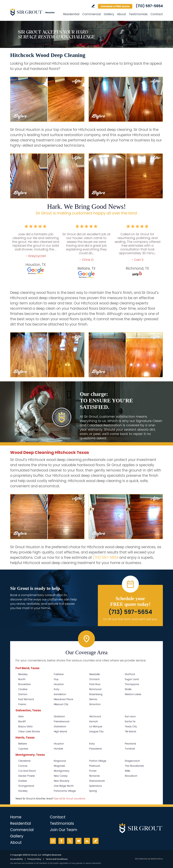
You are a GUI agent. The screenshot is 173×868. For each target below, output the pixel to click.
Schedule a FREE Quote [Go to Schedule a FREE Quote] (115, 6)
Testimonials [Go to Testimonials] (138, 14)
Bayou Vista (25, 726)
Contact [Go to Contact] (157, 14)
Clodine (23, 689)
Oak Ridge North (64, 786)
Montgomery (62, 771)
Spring (93, 791)
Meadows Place (63, 699)
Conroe (23, 766)
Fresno (22, 704)
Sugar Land (132, 679)
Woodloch (131, 776)
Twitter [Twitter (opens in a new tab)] (70, 841)
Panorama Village (65, 791)
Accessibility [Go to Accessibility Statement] (16, 859)
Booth (22, 679)
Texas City (131, 726)
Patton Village (98, 761)
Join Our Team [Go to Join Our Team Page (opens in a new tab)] (64, 830)
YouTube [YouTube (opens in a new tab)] (78, 841)
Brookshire (24, 684)
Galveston (60, 726)
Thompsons (132, 684)
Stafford (130, 674)
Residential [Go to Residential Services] (71, 14)
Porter (93, 771)
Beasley (23, 674)
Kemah (94, 721)
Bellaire (23, 744)
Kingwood (60, 761)
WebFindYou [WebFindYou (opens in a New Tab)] (157, 859)
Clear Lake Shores (29, 731)
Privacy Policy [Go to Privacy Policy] (34, 859)
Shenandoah (97, 781)
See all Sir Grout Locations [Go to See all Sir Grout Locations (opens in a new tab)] (70, 799)
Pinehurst (95, 766)
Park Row (95, 684)
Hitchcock (95, 716)
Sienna (93, 699)
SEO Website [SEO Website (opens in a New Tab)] (141, 859)
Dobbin (23, 781)
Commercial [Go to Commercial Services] (92, 14)
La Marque (96, 726)
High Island (60, 731)
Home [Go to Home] (16, 817)
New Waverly (62, 781)
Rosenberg (96, 694)
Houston (59, 684)
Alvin (21, 716)
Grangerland (26, 786)
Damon (23, 694)
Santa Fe (130, 721)
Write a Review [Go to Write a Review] (93, 6)
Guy (56, 679)
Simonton (95, 704)
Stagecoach (132, 761)
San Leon (130, 716)
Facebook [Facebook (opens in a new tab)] (61, 841)
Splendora (96, 786)
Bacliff (22, 721)
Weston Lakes (133, 694)
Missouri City (61, 704)
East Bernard (26, 699)
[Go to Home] (34, 12)
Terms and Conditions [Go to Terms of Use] (57, 859)
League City (96, 731)
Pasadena (96, 749)
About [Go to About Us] (122, 14)
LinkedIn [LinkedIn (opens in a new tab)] (87, 841)
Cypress (23, 749)
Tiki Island (130, 731)
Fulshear (59, 674)
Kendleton (60, 694)
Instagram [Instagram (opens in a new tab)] (53, 841)
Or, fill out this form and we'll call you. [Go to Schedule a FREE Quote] (130, 619)
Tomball (130, 749)
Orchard (94, 679)
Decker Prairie (26, 776)
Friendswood (62, 721)
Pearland (130, 744)
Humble (58, 749)
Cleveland (24, 761)
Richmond (95, 689)
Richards (94, 776)
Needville (95, 674)
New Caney (61, 776)
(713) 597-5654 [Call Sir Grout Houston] (149, 6)
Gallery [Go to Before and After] (109, 14)
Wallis (128, 689)
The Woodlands (134, 766)
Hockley (23, 791)
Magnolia (59, 766)
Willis (127, 771)
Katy (57, 689)
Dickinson (59, 716)
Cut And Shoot (27, 771)
